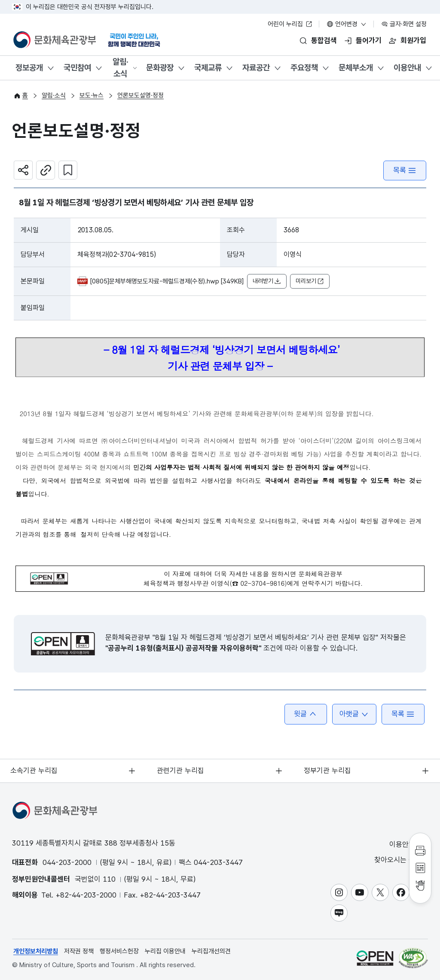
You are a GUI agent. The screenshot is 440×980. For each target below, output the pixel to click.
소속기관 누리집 (34, 770)
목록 (405, 170)
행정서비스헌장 (119, 951)
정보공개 (29, 68)
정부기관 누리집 (327, 770)
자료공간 (256, 68)
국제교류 (208, 68)
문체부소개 (356, 68)
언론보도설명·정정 (141, 96)
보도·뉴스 (92, 96)
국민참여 (77, 68)
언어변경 (347, 24)
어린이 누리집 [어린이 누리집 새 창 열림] (290, 24)
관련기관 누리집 (181, 770)
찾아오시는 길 (400, 860)
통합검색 (324, 40)
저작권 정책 (79, 951)
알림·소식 (121, 68)
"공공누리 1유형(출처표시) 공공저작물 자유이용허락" (183, 648)
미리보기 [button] (310, 282)
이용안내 (407, 68)
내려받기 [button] (267, 282)
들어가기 (369, 40)
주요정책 (304, 68)
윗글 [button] (306, 714)
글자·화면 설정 (404, 24)
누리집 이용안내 (165, 951)
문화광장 (160, 68)
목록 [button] (403, 714)
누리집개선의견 (211, 951)
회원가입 (413, 40)
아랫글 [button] (354, 714)
